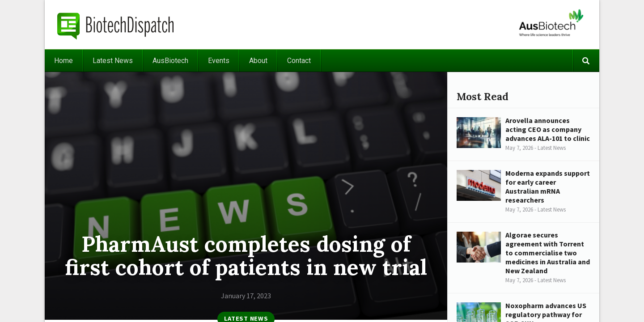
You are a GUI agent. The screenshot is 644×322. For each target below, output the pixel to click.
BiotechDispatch (116, 25)
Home (64, 61)
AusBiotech (170, 61)
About (258, 61)
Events (219, 61)
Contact (299, 61)
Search (586, 61)
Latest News (113, 61)
